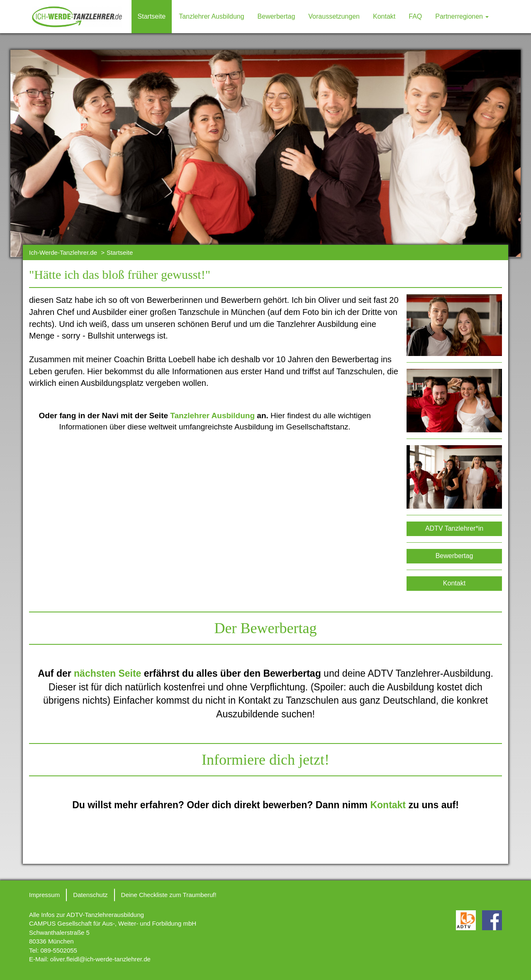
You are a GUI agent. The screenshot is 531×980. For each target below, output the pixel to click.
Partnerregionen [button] (462, 16)
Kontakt (384, 16)
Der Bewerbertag (266, 628)
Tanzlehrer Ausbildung (211, 16)
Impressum (44, 895)
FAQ (415, 16)
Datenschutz (90, 895)
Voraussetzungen (334, 16)
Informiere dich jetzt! (265, 760)
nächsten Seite (107, 673)
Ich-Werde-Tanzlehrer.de (63, 252)
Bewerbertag (276, 16)
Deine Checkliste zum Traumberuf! (169, 895)
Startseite (152, 16)
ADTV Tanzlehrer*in (454, 528)
